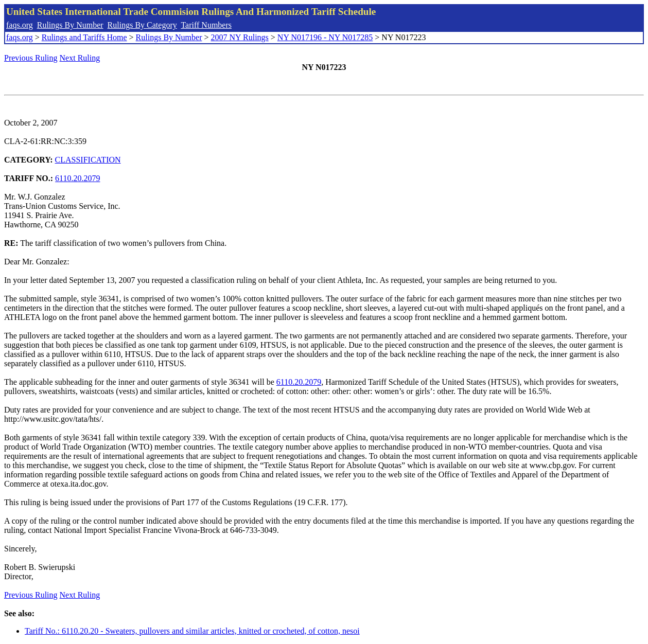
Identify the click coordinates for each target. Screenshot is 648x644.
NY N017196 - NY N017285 (325, 37)
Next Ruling (80, 58)
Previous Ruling (31, 58)
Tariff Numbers (206, 25)
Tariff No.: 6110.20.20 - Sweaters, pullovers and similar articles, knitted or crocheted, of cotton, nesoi (192, 631)
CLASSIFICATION (88, 160)
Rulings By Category (142, 25)
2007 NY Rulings (240, 37)
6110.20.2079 (77, 178)
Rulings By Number (70, 25)
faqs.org (20, 25)
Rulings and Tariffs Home (84, 37)
